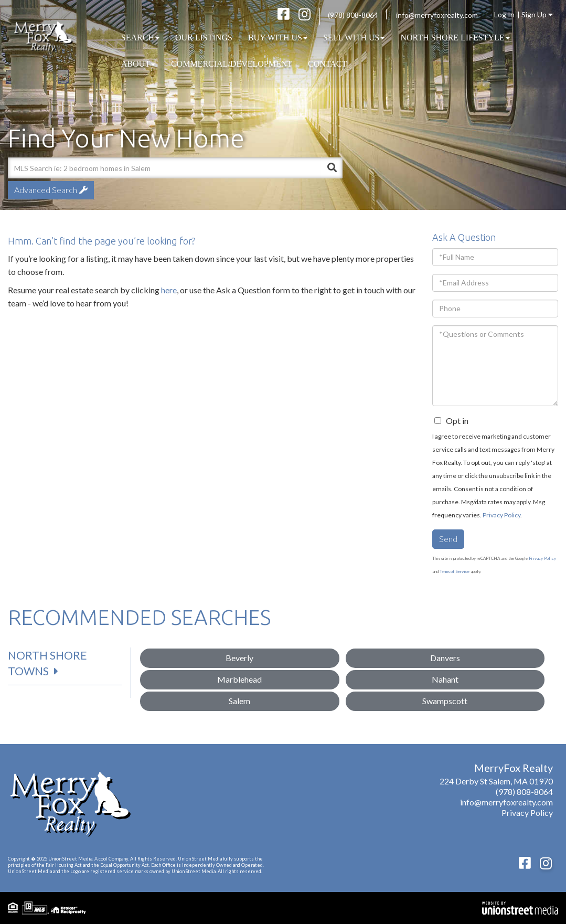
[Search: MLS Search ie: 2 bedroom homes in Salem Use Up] (164, 168)
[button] (332, 168)
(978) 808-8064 (353, 15)
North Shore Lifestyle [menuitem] (455, 38)
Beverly (239, 658)
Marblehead (239, 679)
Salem (239, 701)
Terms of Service (455, 571)
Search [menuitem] (140, 38)
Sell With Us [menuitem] (354, 38)
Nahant (445, 679)
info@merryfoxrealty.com (437, 15)
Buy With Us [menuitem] (278, 38)
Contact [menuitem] (327, 64)
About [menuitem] (138, 64)
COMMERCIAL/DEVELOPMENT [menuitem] (232, 64)
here (169, 290)
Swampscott (445, 701)
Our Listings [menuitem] (204, 38)
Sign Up (537, 14)
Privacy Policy (501, 515)
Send (448, 539)
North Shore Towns (47, 663)
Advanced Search (46, 190)
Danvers (445, 658)
